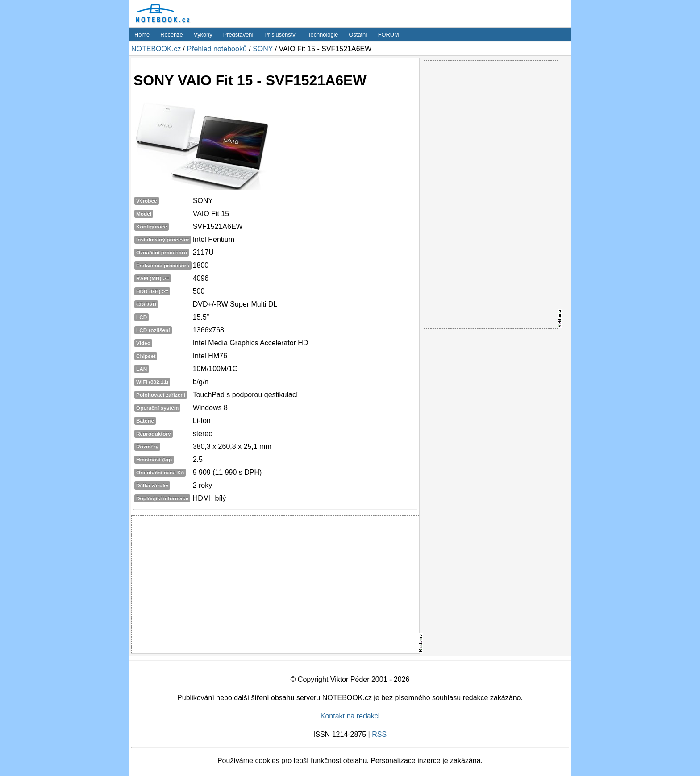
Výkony (203, 35)
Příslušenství (281, 35)
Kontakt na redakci (350, 716)
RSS (379, 734)
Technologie (323, 35)
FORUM (389, 35)
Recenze (172, 35)
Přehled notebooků (217, 49)
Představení (238, 35)
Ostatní (358, 35)
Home (142, 35)
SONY (263, 49)
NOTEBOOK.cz (156, 49)
